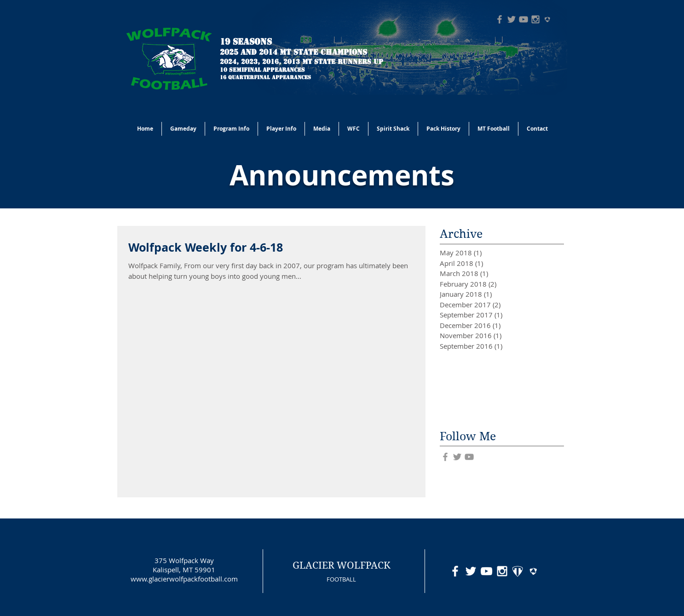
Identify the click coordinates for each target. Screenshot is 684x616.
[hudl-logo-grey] (547, 19)
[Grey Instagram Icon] (535, 19)
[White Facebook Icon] (455, 571)
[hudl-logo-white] (533, 571)
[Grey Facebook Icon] (500, 19)
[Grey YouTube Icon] (523, 19)
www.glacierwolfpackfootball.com (184, 579)
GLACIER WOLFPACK (342, 565)
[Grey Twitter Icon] (512, 19)
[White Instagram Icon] (502, 571)
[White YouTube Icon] (486, 571)
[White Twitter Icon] (471, 571)
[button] (231, 129)
